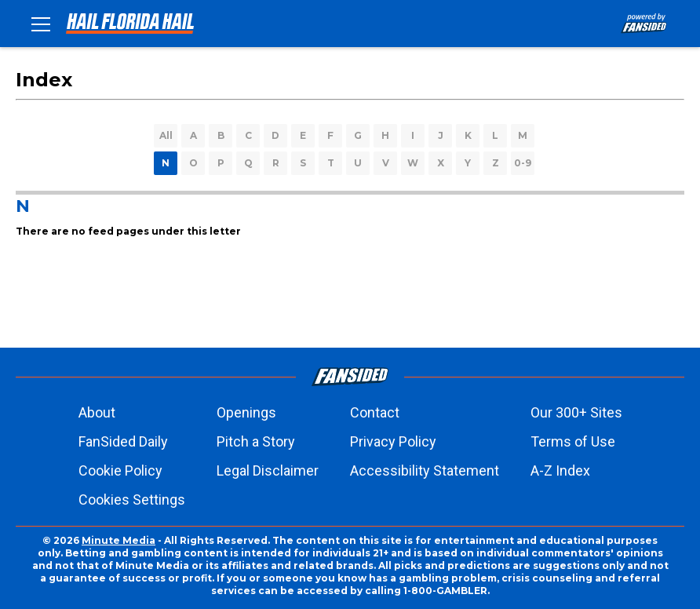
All (166, 135)
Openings (246, 412)
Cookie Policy (120, 470)
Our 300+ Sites (576, 412)
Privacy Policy (393, 441)
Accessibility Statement (425, 470)
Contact (375, 412)
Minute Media (118, 540)
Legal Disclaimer (268, 470)
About (97, 412)
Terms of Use (573, 441)
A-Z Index (560, 470)
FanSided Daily (123, 441)
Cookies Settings (132, 500)
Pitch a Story (256, 441)
